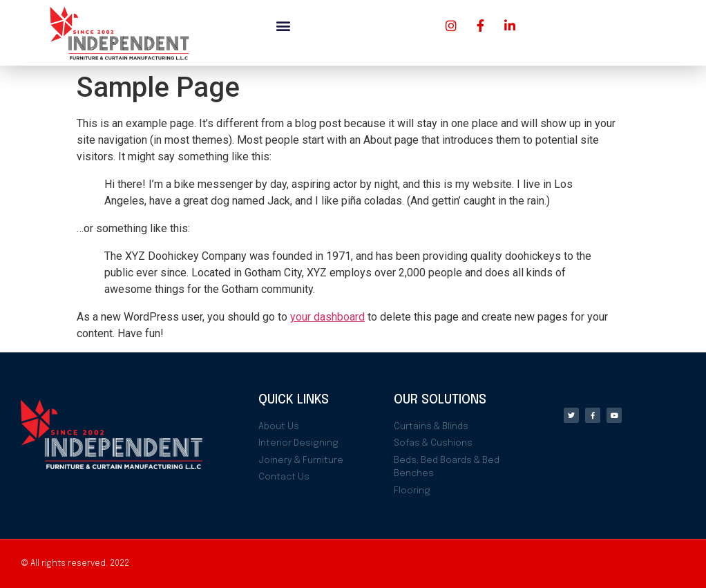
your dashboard (327, 317)
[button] (283, 25)
